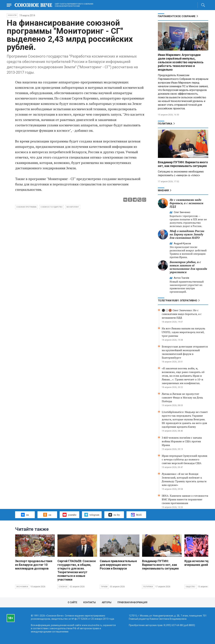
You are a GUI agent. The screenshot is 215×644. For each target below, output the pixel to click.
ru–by (114, 515)
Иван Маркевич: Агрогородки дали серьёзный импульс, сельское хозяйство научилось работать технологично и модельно (181, 62)
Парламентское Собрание (177, 16)
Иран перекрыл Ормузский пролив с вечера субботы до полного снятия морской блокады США (185, 459)
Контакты (90, 602)
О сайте (72, 602)
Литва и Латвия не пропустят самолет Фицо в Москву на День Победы (182, 398)
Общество (190, 587)
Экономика (22, 587)
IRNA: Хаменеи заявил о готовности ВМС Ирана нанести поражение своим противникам (185, 499)
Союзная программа (26, 207)
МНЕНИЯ (163, 190)
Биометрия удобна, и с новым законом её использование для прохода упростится (188, 267)
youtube (69, 515)
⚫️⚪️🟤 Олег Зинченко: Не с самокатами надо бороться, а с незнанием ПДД (182, 314)
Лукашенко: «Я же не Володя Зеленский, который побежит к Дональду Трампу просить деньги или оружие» (184, 479)
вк (25, 515)
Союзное (63, 587)
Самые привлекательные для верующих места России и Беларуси (118, 565)
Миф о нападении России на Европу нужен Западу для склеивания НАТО (187, 234)
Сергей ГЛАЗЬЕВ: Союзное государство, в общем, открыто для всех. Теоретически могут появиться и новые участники (77, 570)
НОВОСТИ (12, 15)
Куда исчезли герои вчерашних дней (199, 563)
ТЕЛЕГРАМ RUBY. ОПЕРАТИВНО (178, 301)
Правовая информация (132, 602)
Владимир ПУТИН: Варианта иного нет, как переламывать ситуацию (183, 164)
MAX (136, 515)
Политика (165, 124)
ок (47, 515)
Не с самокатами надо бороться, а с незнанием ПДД (186, 203)
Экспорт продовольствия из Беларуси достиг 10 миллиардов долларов (34, 565)
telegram (92, 515)
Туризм (104, 587)
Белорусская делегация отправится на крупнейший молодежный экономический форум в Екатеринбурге (185, 352)
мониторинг (73, 207)
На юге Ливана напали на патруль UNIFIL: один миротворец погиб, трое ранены (184, 332)
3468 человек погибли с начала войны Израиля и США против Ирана (182, 441)
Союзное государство (51, 207)
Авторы (107, 602)
